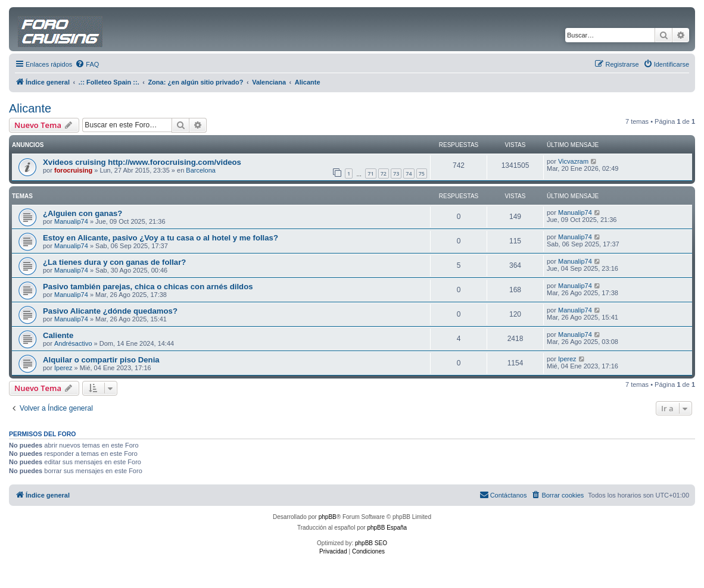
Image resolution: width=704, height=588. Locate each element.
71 (370, 173)
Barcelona (201, 170)
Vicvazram (573, 161)
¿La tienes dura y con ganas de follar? (114, 262)
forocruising (73, 170)
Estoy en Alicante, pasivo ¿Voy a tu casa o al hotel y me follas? (161, 238)
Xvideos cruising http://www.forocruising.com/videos (142, 162)
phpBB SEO (371, 543)
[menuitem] (87, 64)
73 (396, 173)
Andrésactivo (73, 343)
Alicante (30, 108)
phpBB (328, 517)
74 (409, 173)
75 (422, 173)
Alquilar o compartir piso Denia (101, 360)
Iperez (63, 368)
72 (384, 173)
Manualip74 (71, 221)
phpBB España (387, 528)
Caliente (58, 335)
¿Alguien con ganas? (82, 213)
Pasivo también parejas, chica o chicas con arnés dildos (148, 287)
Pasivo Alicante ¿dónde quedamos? (110, 311)
